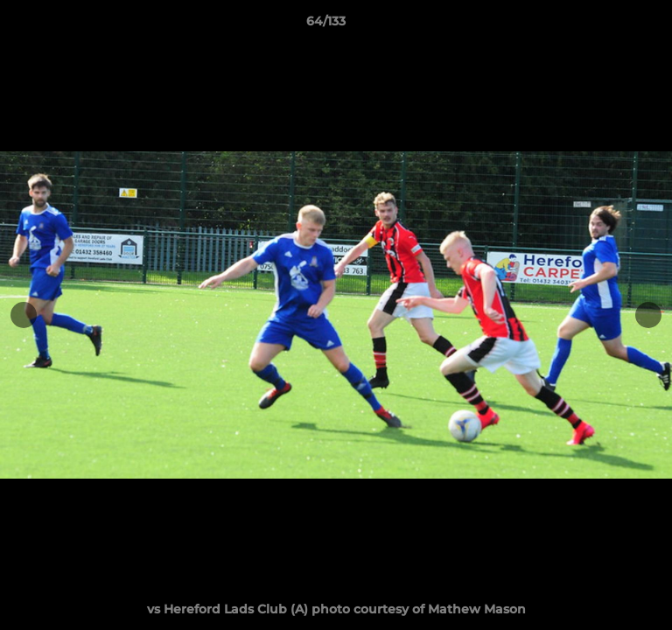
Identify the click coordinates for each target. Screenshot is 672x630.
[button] (609, 25)
